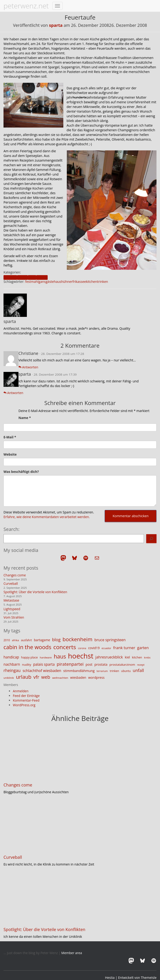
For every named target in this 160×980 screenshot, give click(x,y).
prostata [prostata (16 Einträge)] (101, 664)
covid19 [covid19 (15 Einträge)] (94, 648)
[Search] (151, 539)
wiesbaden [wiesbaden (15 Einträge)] (78, 677)
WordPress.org (24, 705)
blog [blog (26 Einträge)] (56, 640)
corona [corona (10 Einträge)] (82, 648)
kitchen (92, 282)
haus (57, 282)
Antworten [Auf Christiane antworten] (28, 367)
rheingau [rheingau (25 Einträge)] (12, 670)
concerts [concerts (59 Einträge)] (65, 647)
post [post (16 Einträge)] (89, 664)
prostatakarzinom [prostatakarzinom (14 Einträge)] (122, 665)
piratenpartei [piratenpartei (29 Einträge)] (70, 664)
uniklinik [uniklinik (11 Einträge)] (9, 678)
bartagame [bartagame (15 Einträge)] (42, 640)
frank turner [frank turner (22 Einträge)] (124, 648)
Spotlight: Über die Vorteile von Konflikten (35, 592)
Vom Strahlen (14, 617)
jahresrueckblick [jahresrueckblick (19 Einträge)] (109, 657)
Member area (72, 953)
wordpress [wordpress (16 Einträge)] (96, 677)
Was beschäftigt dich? (21, 472)
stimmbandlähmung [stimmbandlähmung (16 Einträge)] (79, 671)
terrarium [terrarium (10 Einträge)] (102, 671)
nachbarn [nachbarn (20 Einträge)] (12, 664)
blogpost (10, 277)
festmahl (32, 282)
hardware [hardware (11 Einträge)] (46, 657)
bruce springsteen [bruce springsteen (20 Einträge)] (110, 640)
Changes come (15, 575)
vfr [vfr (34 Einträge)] (36, 677)
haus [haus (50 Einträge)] (60, 656)
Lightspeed (12, 609)
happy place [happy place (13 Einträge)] (29, 657)
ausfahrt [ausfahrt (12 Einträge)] (27, 640)
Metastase (11, 600)
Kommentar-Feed (26, 700)
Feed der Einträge (26, 696)
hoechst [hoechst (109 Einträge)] (81, 656)
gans (42, 282)
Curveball (11, 583)
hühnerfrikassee (74, 282)
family (22, 277)
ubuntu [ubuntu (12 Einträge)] (126, 671)
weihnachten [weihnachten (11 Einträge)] (60, 678)
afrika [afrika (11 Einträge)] (15, 640)
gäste (50, 282)
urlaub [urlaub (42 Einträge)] (24, 677)
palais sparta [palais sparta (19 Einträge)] (44, 664)
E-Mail (10, 437)
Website (10, 454)
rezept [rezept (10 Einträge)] (141, 665)
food (32, 277)
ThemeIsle (149, 978)
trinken (103, 282)
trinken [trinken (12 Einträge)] (114, 671)
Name (25, 418)
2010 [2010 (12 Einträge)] (7, 640)
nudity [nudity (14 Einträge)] (27, 665)
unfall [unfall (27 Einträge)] (138, 670)
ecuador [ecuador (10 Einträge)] (106, 648)
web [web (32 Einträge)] (46, 677)
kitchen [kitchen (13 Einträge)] (137, 657)
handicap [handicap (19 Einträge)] (11, 657)
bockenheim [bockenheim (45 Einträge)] (78, 639)
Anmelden (21, 691)
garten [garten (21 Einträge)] (143, 648)
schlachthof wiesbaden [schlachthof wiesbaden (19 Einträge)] (42, 671)
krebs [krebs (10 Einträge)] (147, 658)
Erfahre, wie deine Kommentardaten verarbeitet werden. (47, 517)
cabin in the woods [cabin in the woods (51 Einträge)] (27, 647)
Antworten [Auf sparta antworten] (13, 393)
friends (42, 277)
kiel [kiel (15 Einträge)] (128, 657)
